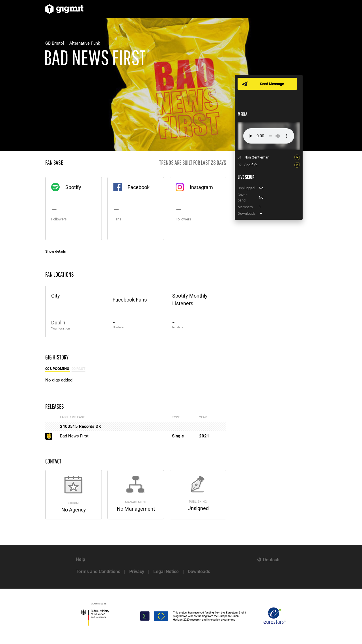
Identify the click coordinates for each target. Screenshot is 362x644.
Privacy (137, 572)
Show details (56, 251)
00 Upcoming (58, 369)
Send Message (272, 84)
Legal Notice (166, 572)
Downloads (199, 572)
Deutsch (271, 560)
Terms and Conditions (98, 572)
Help (80, 559)
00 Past (78, 369)
